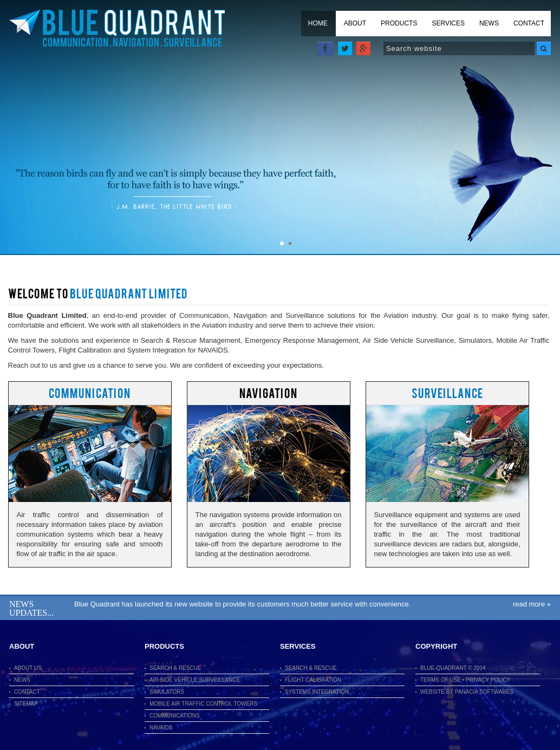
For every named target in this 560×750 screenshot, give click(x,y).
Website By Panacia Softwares (467, 692)
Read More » (532, 604)
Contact (529, 23)
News (489, 23)
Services (448, 23)
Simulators (167, 692)
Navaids (161, 728)
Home (318, 23)
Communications (175, 716)
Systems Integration (317, 692)
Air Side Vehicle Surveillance (195, 680)
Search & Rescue (175, 668)
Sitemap (26, 704)
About (355, 23)
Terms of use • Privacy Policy (465, 680)
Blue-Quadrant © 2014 (453, 668)
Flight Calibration (313, 680)
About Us (28, 668)
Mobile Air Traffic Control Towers (203, 704)
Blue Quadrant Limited (117, 29)
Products (399, 23)
